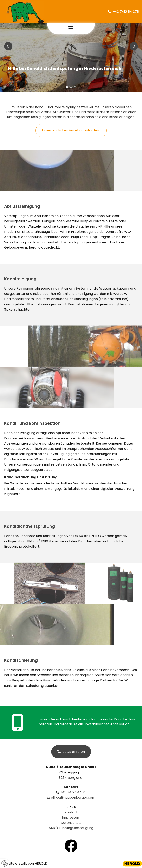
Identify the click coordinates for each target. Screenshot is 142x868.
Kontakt (71, 812)
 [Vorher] (8, 46)
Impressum (71, 817)
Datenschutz (71, 823)
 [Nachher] (134, 46)
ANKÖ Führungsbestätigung (71, 828)
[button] (71, 29)
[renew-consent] (5, 863)
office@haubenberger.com (71, 797)
